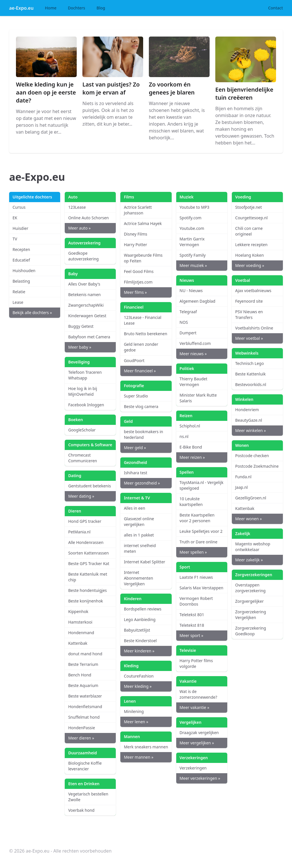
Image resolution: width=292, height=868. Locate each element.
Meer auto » (79, 228)
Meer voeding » (250, 265)
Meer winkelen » (251, 430)
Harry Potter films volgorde (196, 663)
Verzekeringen (193, 768)
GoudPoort (134, 360)
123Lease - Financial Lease (142, 320)
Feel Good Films (139, 271)
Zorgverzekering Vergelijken (251, 615)
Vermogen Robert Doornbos (196, 601)
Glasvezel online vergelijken (139, 522)
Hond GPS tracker (85, 521)
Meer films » (135, 292)
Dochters (77, 8)
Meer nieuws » (193, 354)
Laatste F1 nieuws (196, 577)
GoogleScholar (82, 430)
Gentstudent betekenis (90, 486)
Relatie (19, 292)
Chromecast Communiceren (83, 458)
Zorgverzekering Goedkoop (251, 631)
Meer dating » (81, 496)
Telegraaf (188, 312)
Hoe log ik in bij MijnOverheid (83, 391)
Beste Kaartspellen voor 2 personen (197, 518)
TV (15, 239)
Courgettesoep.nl (252, 218)
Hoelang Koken (250, 255)
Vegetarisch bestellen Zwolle (88, 797)
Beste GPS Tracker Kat (89, 563)
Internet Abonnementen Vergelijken (138, 578)
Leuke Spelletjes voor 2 (201, 531)
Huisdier (20, 228)
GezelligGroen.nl (251, 498)
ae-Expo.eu (21, 8)
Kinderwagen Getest (87, 316)
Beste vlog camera (141, 406)
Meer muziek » (193, 265)
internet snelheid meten (140, 548)
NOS (184, 322)
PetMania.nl (79, 532)
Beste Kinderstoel (140, 641)
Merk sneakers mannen (146, 747)
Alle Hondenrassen (86, 542)
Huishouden (24, 271)
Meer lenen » (136, 722)
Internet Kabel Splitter (144, 562)
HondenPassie (82, 728)
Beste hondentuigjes (87, 590)
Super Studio (136, 396)
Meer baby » (80, 347)
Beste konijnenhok (86, 601)
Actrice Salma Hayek (143, 223)
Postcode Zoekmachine (257, 466)
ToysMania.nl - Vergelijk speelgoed (202, 485)
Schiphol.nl (190, 426)
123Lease (77, 207)
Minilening (134, 711)
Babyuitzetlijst (137, 630)
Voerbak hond (81, 810)
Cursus (19, 207)
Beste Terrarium (83, 664)
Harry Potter (135, 245)
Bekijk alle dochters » (32, 313)
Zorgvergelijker (250, 601)
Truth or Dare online (199, 542)
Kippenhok (78, 611)
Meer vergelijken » (197, 743)
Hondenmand (81, 633)
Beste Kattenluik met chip (88, 577)
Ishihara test (135, 473)
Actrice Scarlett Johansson (138, 210)
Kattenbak (78, 643)
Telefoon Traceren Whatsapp (85, 375)
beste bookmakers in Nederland (143, 434)
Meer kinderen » (139, 651)
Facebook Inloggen (86, 405)
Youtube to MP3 (195, 207)
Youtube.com (192, 228)
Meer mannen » (138, 757)
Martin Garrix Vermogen (192, 242)
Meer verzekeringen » (200, 778)
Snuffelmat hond (84, 717)
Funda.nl (243, 477)
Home (51, 8)
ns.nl (184, 436)
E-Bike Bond (191, 447)
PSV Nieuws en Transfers (249, 315)
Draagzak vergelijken (199, 733)
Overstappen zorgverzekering (251, 588)
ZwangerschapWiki (86, 305)
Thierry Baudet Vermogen (193, 382)
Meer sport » (191, 635)
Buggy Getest (81, 326)
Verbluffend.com (195, 343)
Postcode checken (252, 456)
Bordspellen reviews (142, 609)
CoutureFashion (139, 676)
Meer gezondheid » (142, 483)
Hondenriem (247, 410)
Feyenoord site (249, 301)
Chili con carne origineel (249, 231)
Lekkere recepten (251, 245)
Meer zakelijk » (249, 560)
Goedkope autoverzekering (83, 256)
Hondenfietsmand (85, 707)
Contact (275, 8)
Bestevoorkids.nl (251, 384)
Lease (18, 302)
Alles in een (134, 508)
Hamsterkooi (80, 622)
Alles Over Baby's (84, 284)
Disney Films (135, 234)
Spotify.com (191, 218)
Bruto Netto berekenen (145, 334)
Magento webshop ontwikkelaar (253, 547)
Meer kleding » (138, 686)
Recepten (21, 249)
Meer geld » (135, 448)
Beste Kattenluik (251, 374)
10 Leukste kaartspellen (191, 502)
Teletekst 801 (192, 615)
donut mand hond (85, 654)
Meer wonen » (249, 519)
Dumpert (188, 333)
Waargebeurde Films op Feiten (143, 258)
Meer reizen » (192, 457)
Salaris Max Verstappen (202, 588)
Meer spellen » (193, 552)
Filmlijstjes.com (138, 282)
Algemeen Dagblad (198, 301)
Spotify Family (193, 255)
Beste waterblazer (85, 696)
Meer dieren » (81, 738)
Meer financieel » (140, 371)
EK (15, 218)
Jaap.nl (242, 487)
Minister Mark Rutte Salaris (198, 398)
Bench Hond (80, 675)
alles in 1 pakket (139, 535)
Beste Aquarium (83, 685)
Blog (101, 8)
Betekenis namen (84, 295)
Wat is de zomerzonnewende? (198, 694)
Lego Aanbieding (140, 619)
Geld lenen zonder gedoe (141, 347)
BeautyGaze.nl (249, 420)
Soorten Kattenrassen (88, 553)
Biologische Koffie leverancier (85, 766)
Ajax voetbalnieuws (253, 291)
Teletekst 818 (192, 625)
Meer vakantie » (194, 707)
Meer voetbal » (249, 338)
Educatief (21, 260)
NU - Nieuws (191, 291)
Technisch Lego (250, 363)
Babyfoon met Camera (89, 337)
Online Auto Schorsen (88, 218)
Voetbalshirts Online (254, 328)
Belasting (21, 281)
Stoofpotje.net (249, 207)
